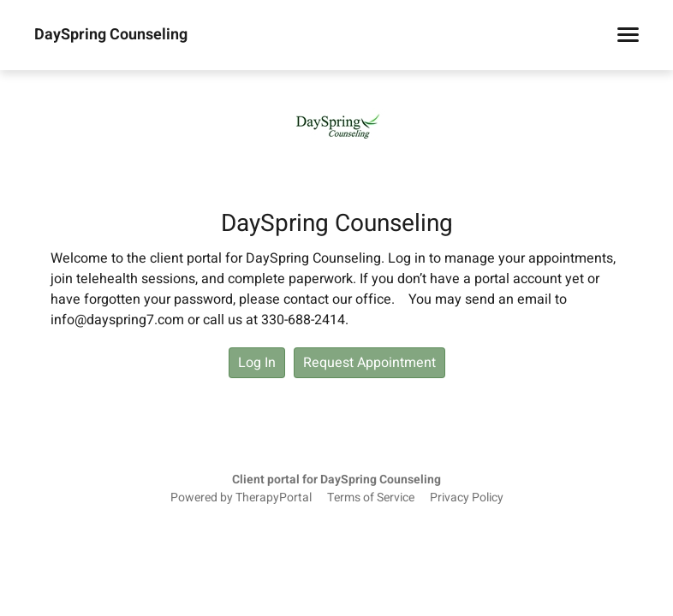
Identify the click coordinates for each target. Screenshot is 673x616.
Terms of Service (371, 498)
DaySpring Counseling (111, 35)
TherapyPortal (274, 498)
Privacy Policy (467, 498)
